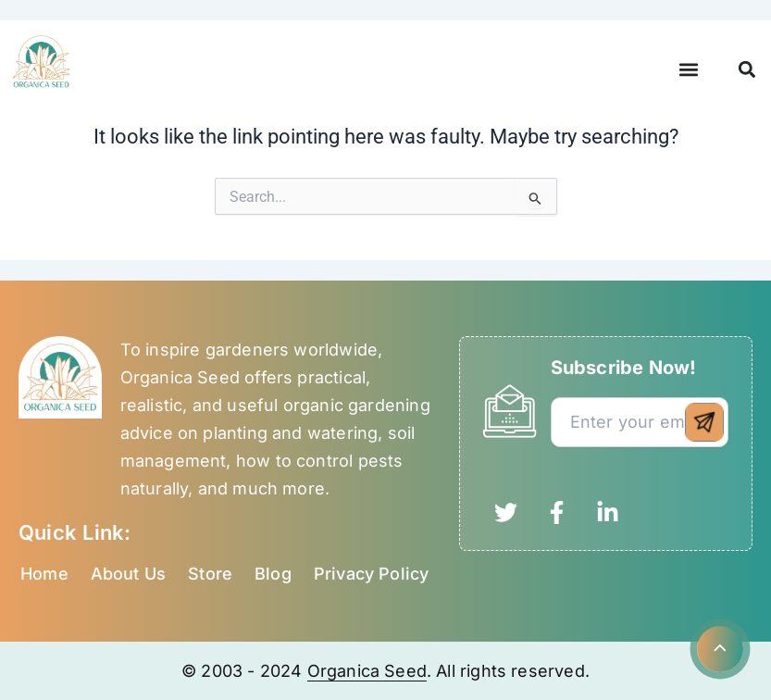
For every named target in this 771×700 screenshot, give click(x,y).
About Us (128, 574)
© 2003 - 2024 (244, 671)
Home (44, 574)
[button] (689, 70)
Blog (273, 574)
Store (210, 574)
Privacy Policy (372, 574)
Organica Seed (367, 671)
